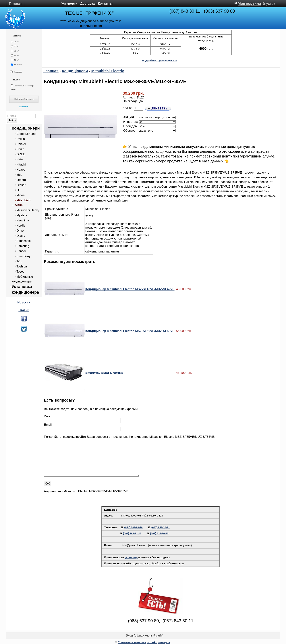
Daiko (20, 149)
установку (131, 557)
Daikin (21, 139)
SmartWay (23, 256)
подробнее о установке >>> (160, 60)
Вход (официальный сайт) (145, 636)
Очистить (24, 107)
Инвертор (16, 72)
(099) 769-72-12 (132, 533)
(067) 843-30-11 (161, 527)
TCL (19, 261)
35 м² (15, 51)
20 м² (15, 42)
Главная (15, 4)
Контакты (105, 4)
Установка (69, 4)
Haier (20, 159)
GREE (21, 154)
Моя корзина (249, 3)
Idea (19, 175)
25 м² (15, 46)
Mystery (22, 215)
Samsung (23, 246)
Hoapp (21, 170)
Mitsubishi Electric (108, 71)
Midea (21, 195)
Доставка (88, 4)
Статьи (24, 310)
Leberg (21, 180)
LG (18, 190)
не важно (16, 65)
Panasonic (23, 241)
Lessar (21, 185)
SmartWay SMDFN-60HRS (104, 373)
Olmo (20, 231)
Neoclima (23, 220)
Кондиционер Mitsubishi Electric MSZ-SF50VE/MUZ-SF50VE (130, 331)
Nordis (21, 226)
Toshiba (22, 266)
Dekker (21, 144)
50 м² (15, 60)
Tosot (20, 272)
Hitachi (21, 165)
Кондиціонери (26, 128)
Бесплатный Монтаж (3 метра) (22, 88)
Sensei (21, 251)
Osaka (21, 236)
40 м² (15, 55)
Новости (24, 302)
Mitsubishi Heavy (28, 210)
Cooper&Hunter (27, 134)
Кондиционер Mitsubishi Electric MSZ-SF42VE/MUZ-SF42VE (130, 289)
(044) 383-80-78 (133, 527)
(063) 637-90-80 (159, 533)
